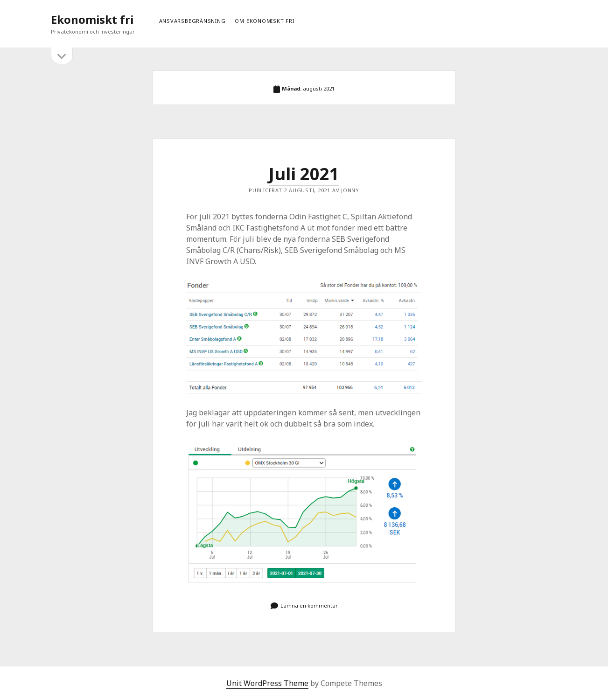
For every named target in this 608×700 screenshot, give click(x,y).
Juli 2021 (304, 174)
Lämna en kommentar (309, 605)
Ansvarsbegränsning (192, 21)
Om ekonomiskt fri (264, 21)
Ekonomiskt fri (92, 19)
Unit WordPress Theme (267, 683)
